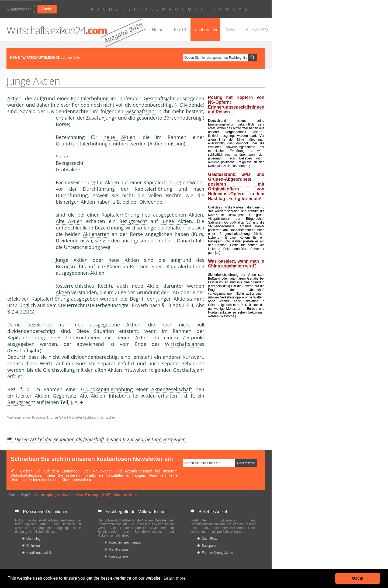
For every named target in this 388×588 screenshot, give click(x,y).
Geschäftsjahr (159, 98)
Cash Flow (207, 539)
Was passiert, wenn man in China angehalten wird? (236, 264)
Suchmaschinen (125, 495)
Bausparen (207, 546)
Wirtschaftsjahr (182, 344)
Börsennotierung (182, 118)
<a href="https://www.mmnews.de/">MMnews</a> (29, 204)
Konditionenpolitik (37, 553)
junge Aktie (175, 221)
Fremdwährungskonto (215, 553)
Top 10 (179, 30)
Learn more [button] (175, 578)
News (231, 30)
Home (158, 30)
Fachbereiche (205, 30)
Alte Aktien (69, 221)
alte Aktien (109, 266)
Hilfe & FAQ (257, 30)
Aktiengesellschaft (172, 389)
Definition (31, 546)
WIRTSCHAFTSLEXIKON (41, 58)
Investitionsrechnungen (123, 542)
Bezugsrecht (133, 221)
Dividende (191, 105)
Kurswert (193, 357)
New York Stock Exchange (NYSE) (87, 495)
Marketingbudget (47, 495)
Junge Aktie (70, 260)
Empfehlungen (19, 9)
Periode (81, 105)
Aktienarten (96, 234)
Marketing (31, 539)
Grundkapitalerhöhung (82, 144)
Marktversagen (117, 549)
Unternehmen (82, 338)
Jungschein (109, 417)
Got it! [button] (358, 578)
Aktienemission (167, 144)
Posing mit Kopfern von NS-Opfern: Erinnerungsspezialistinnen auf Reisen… (236, 105)
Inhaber (118, 396)
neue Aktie (118, 137)
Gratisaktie (68, 169)
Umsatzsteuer (117, 556)
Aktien (14, 98)
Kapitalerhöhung (90, 98)
